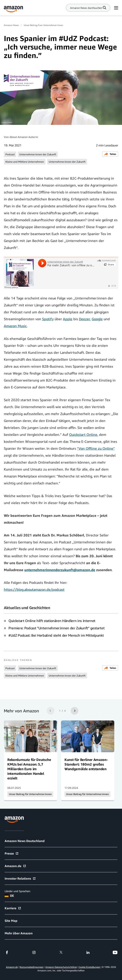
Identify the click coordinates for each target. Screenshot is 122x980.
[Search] (86, 8)
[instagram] (34, 952)
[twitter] (61, 952)
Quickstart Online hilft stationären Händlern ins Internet (52, 621)
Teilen (110, 154)
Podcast (10, 154)
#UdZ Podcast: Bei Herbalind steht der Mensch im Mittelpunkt (56, 635)
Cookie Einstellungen (89, 967)
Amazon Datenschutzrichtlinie (61, 967)
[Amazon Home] (14, 9)
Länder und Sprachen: (18, 891)
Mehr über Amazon (19, 933)
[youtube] (115, 952)
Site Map (11, 921)
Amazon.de (15, 866)
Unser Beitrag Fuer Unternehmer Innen (43, 25)
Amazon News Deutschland (25, 841)
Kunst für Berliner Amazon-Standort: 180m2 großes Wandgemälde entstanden (86, 764)
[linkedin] (88, 952)
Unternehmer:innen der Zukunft (38, 154)
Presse (12, 853)
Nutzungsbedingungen (31, 967)
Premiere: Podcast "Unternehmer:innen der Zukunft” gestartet (56, 628)
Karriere (13, 908)
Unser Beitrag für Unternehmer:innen (30, 794)
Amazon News (11, 25)
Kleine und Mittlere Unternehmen (25, 162)
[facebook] (7, 952)
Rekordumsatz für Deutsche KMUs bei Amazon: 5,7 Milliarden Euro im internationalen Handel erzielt (29, 769)
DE (9, 896)
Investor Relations (20, 878)
